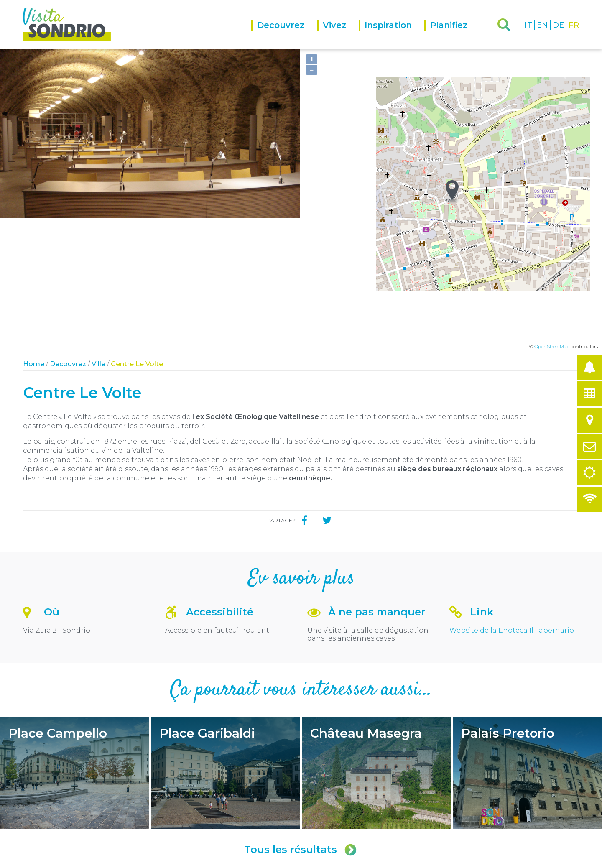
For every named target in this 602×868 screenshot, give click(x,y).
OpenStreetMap (552, 215)
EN (542, 25)
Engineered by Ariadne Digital (543, 861)
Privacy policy (141, 861)
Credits (113, 861)
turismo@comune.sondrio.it (354, 809)
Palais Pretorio (527, 642)
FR (574, 25)
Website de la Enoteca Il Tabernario (512, 499)
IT (528, 25)
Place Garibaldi (226, 642)
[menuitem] (284, 34)
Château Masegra (376, 642)
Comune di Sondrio (78, 861)
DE (558, 25)
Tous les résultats (301, 718)
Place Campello (75, 642)
